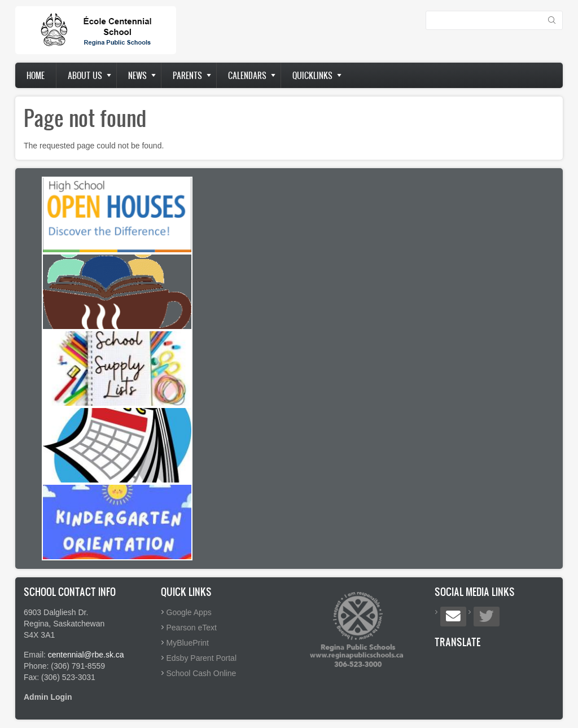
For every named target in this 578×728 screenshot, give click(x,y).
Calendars (247, 75)
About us (85, 75)
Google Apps (189, 612)
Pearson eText (192, 628)
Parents (187, 75)
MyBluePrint (188, 643)
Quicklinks (312, 75)
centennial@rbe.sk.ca (86, 655)
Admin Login (48, 697)
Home (36, 75)
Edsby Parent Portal (202, 658)
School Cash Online (202, 673)
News (137, 75)
